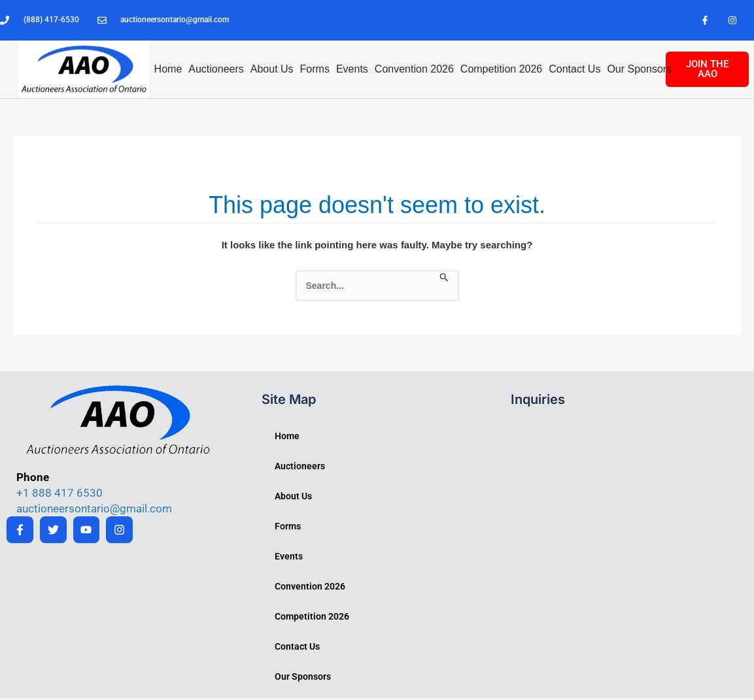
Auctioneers (216, 71)
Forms (315, 71)
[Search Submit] (444, 280)
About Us (272, 71)
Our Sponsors (639, 71)
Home (168, 71)
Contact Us (574, 71)
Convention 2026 (414, 71)
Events (352, 71)
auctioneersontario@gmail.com (94, 510)
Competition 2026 (501, 71)
